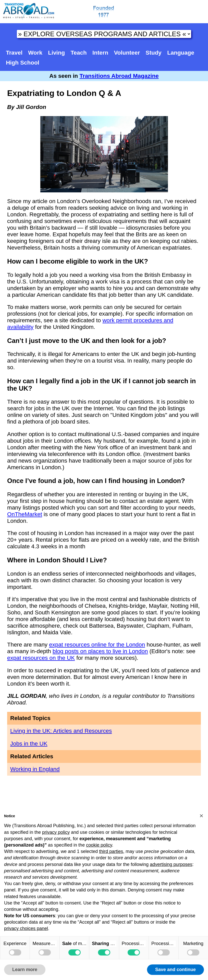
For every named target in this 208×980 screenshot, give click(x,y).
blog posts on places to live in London (100, 651)
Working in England (35, 769)
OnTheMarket (25, 514)
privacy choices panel (26, 928)
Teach (79, 53)
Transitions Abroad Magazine (119, 76)
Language (181, 53)
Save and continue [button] (175, 970)
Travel (14, 53)
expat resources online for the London (97, 645)
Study (154, 53)
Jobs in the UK (29, 744)
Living (56, 53)
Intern (100, 53)
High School (23, 63)
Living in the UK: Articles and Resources (61, 731)
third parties (111, 851)
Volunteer (127, 53)
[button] (201, 816)
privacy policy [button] (56, 832)
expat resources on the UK (41, 658)
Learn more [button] (25, 970)
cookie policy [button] (99, 845)
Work (35, 53)
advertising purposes (171, 864)
